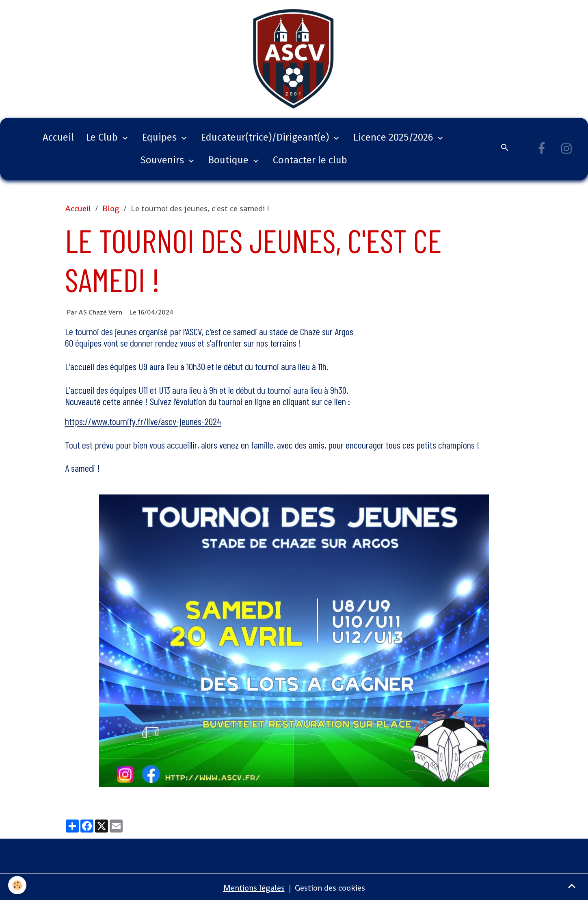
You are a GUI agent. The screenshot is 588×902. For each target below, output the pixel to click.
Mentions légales (254, 888)
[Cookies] (17, 885)
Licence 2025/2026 (394, 137)
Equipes (161, 137)
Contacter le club (310, 160)
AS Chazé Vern (100, 312)
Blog (111, 208)
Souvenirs (163, 160)
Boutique (230, 160)
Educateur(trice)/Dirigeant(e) (266, 137)
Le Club (103, 137)
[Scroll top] (572, 886)
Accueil (58, 137)
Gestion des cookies (330, 888)
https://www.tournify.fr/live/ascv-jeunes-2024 (143, 421)
